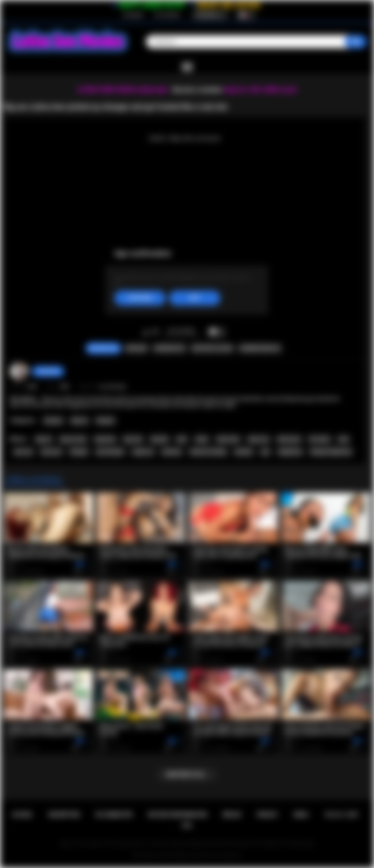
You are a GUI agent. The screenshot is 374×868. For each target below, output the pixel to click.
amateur (244, 452)
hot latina (319, 439)
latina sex (259, 439)
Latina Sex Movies (172, 856)
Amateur (53, 421)
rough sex (143, 452)
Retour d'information (178, 815)
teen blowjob (110, 452)
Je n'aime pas (155, 332)
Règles (232, 815)
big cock (133, 439)
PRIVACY (268, 815)
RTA (187, 826)
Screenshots (169, 348)
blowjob (79, 452)
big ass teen (73, 439)
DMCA (301, 815)
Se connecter (167, 15)
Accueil (22, 815)
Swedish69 (48, 371)
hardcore (172, 452)
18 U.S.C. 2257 (341, 815)
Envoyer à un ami (212, 348)
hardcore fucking (208, 452)
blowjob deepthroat (331, 452)
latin (182, 439)
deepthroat (290, 452)
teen (344, 439)
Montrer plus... (187, 774)
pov (266, 452)
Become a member (197, 90)
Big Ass (80, 421)
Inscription (133, 15)
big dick (160, 439)
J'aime (146, 332)
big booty (105, 439)
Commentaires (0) (260, 348)
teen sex (23, 452)
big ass (44, 439)
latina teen (228, 439)
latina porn (289, 439)
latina (202, 439)
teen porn (51, 452)
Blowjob (105, 421)
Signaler (136, 348)
